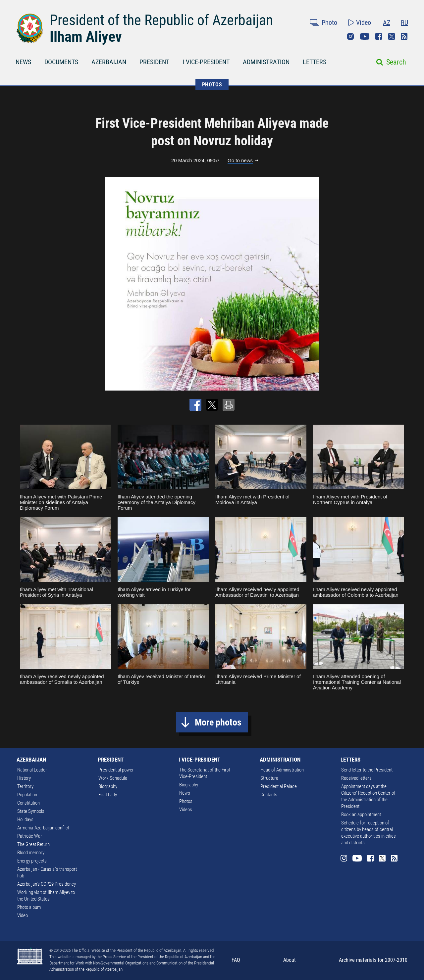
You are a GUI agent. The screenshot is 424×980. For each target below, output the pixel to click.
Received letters (356, 778)
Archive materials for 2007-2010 (373, 960)
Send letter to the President (367, 770)
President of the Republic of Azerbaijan (161, 20)
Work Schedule (113, 778)
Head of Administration (282, 770)
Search (396, 62)
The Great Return (33, 844)
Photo (329, 23)
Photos (186, 801)
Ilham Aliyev (86, 37)
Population (27, 795)
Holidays (25, 819)
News (185, 793)
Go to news (240, 160)
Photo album (29, 907)
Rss (404, 36)
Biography (108, 786)
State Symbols (31, 811)
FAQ (236, 960)
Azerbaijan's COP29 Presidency (47, 884)
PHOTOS (212, 85)
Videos (186, 810)
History (24, 778)
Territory (25, 786)
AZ (387, 23)
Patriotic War (30, 836)
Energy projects (32, 861)
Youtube (365, 36)
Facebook (379, 36)
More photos (218, 722)
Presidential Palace (279, 786)
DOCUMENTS (61, 62)
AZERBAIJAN (109, 62)
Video (364, 23)
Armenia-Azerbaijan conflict (43, 828)
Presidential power (116, 770)
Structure (269, 778)
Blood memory (31, 853)
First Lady (108, 795)
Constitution (28, 803)
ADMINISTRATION (266, 62)
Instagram (350, 36)
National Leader (32, 770)
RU (404, 23)
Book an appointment (361, 815)
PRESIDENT (154, 62)
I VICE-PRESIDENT (206, 62)
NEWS (23, 62)
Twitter (392, 36)
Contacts (269, 795)
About (290, 960)
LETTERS (315, 62)
